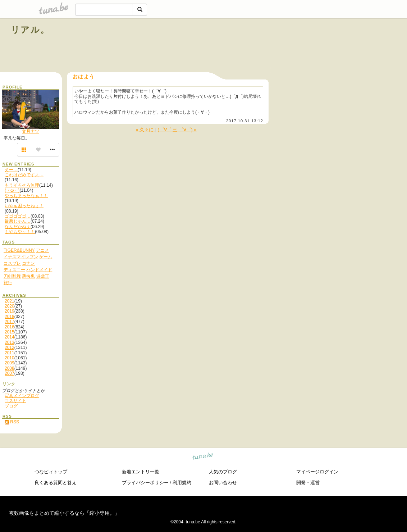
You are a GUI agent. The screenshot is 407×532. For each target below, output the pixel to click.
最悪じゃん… (18, 221)
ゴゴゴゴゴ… (18, 216)
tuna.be (203, 457)
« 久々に (145, 130)
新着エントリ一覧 (141, 472)
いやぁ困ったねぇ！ (24, 206)
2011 (10, 353)
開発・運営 (308, 483)
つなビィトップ (51, 472)
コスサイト (15, 401)
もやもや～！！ (20, 232)
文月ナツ (31, 131)
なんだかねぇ (18, 227)
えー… (11, 170)
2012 (10, 347)
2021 (10, 301)
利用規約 (182, 483)
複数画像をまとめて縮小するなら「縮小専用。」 (64, 513)
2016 (10, 327)
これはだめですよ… (24, 175)
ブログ (11, 406)
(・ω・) (12, 190)
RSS (12, 422)
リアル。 (30, 30)
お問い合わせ (223, 483)
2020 (10, 306)
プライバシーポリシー (145, 483)
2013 (10, 342)
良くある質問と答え (56, 483)
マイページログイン (317, 472)
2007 (10, 373)
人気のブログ (223, 472)
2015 (10, 332)
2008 (10, 368)
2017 (10, 322)
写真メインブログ (22, 396)
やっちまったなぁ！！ (26, 196)
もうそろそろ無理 (22, 185)
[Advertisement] (314, 46)
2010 (10, 358)
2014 (10, 337)
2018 (10, 317)
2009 (10, 363)
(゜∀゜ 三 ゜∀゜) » (177, 130)
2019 (10, 311)
